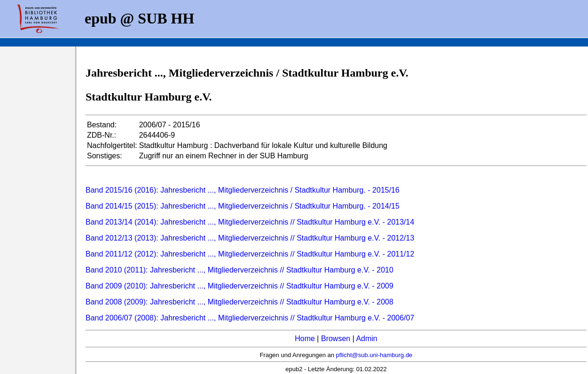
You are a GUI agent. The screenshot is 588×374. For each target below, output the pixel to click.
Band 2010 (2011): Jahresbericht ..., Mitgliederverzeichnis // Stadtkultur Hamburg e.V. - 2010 (239, 270)
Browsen (336, 339)
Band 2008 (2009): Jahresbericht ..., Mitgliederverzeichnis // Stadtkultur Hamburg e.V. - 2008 (239, 302)
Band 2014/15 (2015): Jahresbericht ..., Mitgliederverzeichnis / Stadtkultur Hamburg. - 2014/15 (243, 206)
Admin (366, 339)
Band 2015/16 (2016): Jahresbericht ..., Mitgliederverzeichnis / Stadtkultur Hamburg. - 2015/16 (243, 190)
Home (305, 339)
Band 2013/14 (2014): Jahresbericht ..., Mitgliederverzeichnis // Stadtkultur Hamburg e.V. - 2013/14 (250, 222)
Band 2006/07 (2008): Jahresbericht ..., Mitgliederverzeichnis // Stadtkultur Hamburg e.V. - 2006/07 (250, 318)
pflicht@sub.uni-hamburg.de (374, 355)
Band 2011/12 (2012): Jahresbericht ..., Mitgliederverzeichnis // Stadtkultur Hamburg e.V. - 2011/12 (250, 254)
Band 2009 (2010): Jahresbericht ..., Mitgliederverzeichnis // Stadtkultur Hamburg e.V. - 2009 (239, 286)
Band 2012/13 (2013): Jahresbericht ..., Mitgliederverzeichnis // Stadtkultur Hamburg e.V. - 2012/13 (250, 238)
